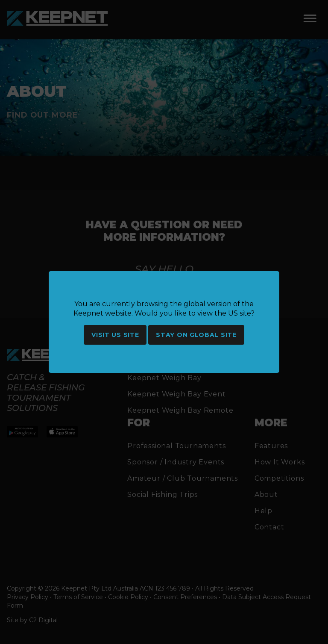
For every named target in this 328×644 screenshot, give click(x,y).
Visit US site (115, 335)
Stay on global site (196, 335)
